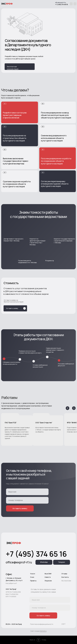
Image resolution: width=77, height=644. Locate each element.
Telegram (62, 562)
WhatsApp (44, 562)
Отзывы (64, 574)
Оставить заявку (20, 508)
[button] (48, 429)
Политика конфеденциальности (42, 624)
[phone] (27, 500)
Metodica (43, 631)
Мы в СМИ (48, 574)
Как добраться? (11, 583)
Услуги (33, 574)
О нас (32, 577)
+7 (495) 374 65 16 (61, 4)
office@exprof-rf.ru (61, 3)
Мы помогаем (66, 581)
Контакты (65, 577)
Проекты (33, 581)
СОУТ (63, 624)
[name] (27, 492)
